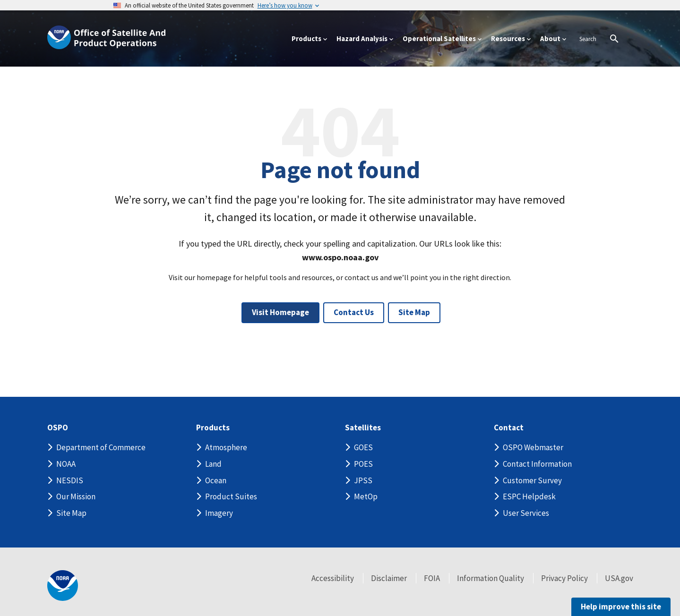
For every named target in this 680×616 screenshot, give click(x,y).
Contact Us (354, 312)
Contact (509, 428)
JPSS (363, 480)
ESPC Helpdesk (529, 496)
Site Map (414, 312)
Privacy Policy (564, 578)
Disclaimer (389, 578)
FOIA (432, 578)
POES (363, 464)
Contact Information (537, 464)
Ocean (216, 480)
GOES (363, 447)
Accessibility (333, 578)
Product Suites (231, 496)
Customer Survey (532, 480)
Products (213, 428)
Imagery (219, 513)
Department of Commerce (101, 447)
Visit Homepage (280, 312)
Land (213, 464)
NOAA (66, 464)
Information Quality (491, 578)
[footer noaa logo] (63, 586)
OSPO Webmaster (533, 447)
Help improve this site (621, 607)
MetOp (366, 496)
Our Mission (76, 496)
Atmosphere (226, 447)
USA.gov (619, 578)
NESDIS (70, 480)
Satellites (363, 428)
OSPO (58, 428)
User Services (526, 513)
